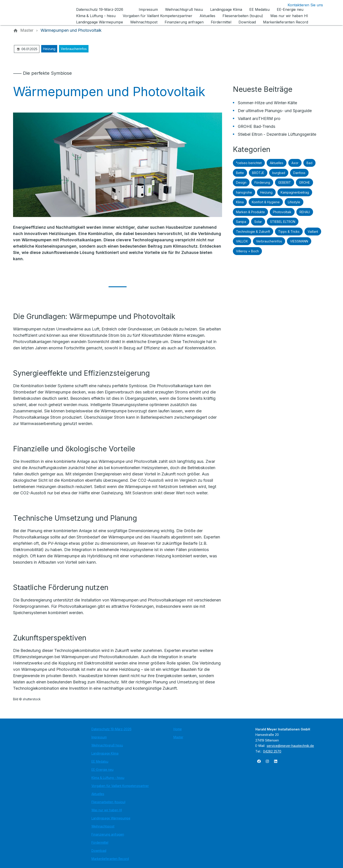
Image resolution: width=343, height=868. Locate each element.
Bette (240, 173)
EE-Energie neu (102, 770)
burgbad (279, 173)
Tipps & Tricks (289, 232)
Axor (295, 163)
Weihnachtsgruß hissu (107, 745)
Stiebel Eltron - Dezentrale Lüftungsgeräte (277, 134)
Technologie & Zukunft (253, 232)
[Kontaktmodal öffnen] (302, 5)
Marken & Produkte (250, 212)
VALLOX (242, 241)
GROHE (304, 182)
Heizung (49, 49)
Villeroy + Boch (247, 251)
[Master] (27, 30)
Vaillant (313, 232)
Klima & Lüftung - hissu (108, 778)
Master (178, 737)
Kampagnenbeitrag (295, 192)
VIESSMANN (299, 241)
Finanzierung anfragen (108, 834)
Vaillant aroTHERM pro (259, 119)
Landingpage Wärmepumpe (111, 818)
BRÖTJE (258, 173)
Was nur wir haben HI (107, 810)
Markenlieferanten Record (110, 859)
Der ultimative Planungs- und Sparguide (275, 111)
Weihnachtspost (103, 826)
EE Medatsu (100, 762)
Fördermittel (100, 843)
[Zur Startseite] (44, 13)
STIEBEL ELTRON (283, 222)
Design (241, 182)
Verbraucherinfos (74, 49)
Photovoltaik (282, 212)
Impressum (99, 737)
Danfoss (299, 173)
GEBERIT (285, 182)
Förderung (262, 182)
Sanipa (241, 222)
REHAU (305, 212)
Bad (309, 163)
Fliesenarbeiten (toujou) (108, 802)
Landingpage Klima (105, 753)
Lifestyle (294, 202)
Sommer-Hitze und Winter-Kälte (267, 103)
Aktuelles (277, 163)
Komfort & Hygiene (266, 202)
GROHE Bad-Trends (257, 126)
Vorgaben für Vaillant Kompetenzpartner (120, 786)
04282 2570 (272, 751)
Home (178, 729)
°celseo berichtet (249, 163)
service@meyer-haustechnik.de (290, 746)
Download (99, 851)
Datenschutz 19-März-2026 (111, 729)
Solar (258, 222)
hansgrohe (244, 192)
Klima (240, 202)
